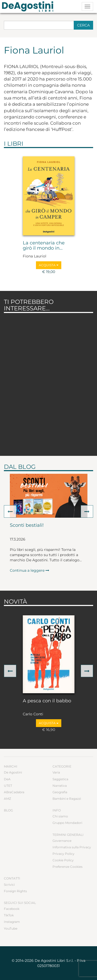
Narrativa (60, 786)
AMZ (8, 799)
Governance (62, 841)
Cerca (83, 25)
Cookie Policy (63, 860)
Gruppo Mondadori (67, 823)
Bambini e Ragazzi (67, 799)
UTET (8, 786)
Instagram (12, 922)
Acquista (49, 265)
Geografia (60, 792)
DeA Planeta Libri (29, 6)
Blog (8, 810)
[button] (10, 511)
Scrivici (9, 885)
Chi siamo (60, 816)
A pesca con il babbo (47, 701)
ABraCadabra (14, 792)
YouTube (11, 928)
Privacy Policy (64, 854)
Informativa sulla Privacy (72, 847)
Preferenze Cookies (68, 867)
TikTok (9, 915)
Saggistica (60, 779)
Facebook (12, 909)
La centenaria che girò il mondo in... (44, 246)
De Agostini (13, 772)
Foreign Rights (15, 891)
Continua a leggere (29, 570)
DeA (7, 779)
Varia (56, 772)
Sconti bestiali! (27, 525)
